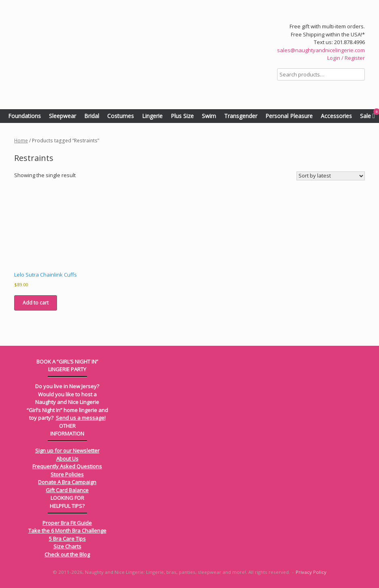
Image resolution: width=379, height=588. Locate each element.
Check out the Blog (67, 554)
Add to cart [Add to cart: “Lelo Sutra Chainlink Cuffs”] (36, 303)
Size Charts (67, 546)
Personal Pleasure (289, 116)
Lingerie (152, 116)
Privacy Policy (311, 572)
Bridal (92, 116)
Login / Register (346, 58)
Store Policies (67, 474)
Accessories (336, 116)
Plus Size (182, 116)
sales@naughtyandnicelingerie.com (321, 50)
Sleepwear (62, 116)
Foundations (24, 116)
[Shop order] (331, 176)
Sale (365, 116)
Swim (209, 116)
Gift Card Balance (67, 490)
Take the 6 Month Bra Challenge (67, 531)
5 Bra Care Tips (67, 539)
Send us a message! (81, 418)
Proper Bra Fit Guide (67, 523)
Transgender (241, 116)
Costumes (121, 116)
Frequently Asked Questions (67, 466)
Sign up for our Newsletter (67, 451)
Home (21, 141)
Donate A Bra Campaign (67, 482)
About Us (67, 459)
